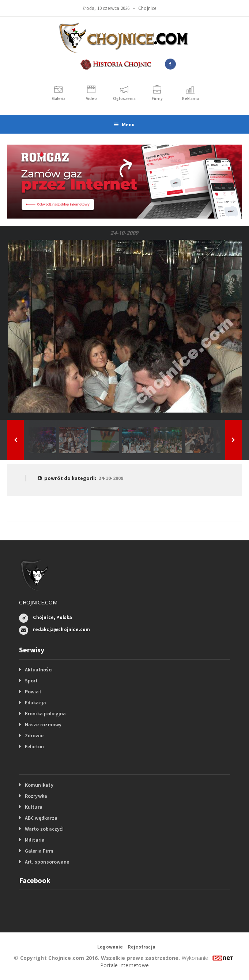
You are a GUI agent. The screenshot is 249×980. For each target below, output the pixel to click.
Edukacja (36, 703)
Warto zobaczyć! (44, 829)
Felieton (35, 746)
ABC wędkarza (41, 818)
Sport (31, 681)
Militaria (35, 840)
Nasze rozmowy (43, 724)
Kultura (34, 807)
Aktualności (39, 670)
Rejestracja (142, 947)
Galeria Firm (39, 851)
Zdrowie (34, 735)
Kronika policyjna (46, 713)
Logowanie (110, 947)
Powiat (33, 692)
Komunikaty (39, 785)
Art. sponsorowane (47, 862)
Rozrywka (36, 796)
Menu (124, 124)
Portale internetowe (124, 965)
